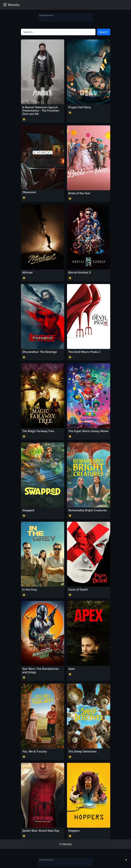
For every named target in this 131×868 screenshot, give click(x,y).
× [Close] (126, 860)
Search (104, 32)
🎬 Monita (11, 5)
